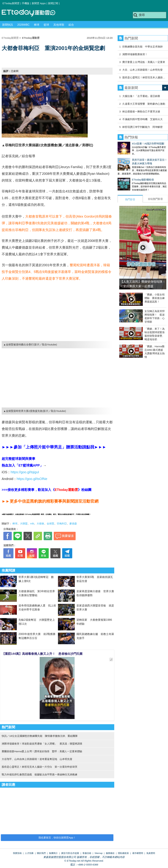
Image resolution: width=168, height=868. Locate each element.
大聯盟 (24, 524)
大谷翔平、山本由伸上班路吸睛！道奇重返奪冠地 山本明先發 (37, 759)
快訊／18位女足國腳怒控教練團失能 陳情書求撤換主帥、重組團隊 (40, 736)
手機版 (26, 3)
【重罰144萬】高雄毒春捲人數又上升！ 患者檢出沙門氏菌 (42, 654)
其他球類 (59, 25)
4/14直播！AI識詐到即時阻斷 (134, 144)
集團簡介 (53, 853)
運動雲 (31, 13)
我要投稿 (17, 853)
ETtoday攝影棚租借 (129, 176)
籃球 (46, 25)
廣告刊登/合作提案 (70, 853)
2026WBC (23, 25)
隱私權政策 (123, 853)
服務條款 (110, 853)
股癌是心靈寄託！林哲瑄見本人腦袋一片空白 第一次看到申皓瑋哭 (39, 767)
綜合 (71, 25)
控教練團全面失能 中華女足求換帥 (142, 47)
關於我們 (41, 853)
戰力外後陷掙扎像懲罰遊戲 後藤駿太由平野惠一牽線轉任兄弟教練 (39, 774)
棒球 (37, 25)
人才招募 (29, 853)
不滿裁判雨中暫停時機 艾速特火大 (142, 119)
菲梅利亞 (62, 524)
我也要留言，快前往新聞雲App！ (57, 838)
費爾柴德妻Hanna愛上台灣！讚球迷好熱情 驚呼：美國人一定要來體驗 (42, 751)
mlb (32, 524)
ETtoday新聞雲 (11, 3)
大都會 (40, 524)
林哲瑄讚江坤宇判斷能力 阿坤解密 (142, 127)
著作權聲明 (138, 853)
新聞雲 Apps (39, 3)
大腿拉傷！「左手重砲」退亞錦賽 (141, 96)
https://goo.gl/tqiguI (25, 472)
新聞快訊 (8, 25)
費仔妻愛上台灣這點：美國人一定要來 (144, 62)
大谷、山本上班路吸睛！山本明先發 (142, 70)
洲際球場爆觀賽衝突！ (135, 54)
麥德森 (73, 524)
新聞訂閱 (53, 3)
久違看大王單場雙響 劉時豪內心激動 (144, 104)
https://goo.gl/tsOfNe (32, 479)
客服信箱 (87, 853)
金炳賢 (50, 524)
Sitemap (99, 853)
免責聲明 (151, 853)
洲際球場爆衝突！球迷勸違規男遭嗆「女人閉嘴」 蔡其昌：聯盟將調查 (42, 744)
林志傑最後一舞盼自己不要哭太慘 (141, 111)
